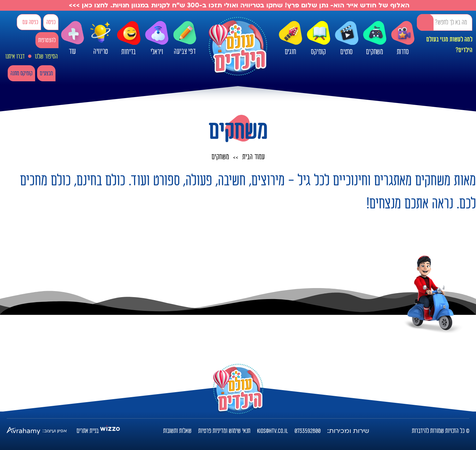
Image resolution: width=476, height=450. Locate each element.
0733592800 (308, 431)
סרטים (347, 38)
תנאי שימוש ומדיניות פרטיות (224, 431)
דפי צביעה (185, 38)
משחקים (375, 38)
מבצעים (46, 73)
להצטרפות (47, 40)
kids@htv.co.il (272, 431)
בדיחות (129, 38)
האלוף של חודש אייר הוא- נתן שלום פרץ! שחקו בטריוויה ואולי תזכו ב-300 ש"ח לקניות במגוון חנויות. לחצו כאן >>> (238, 5)
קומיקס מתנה (21, 73)
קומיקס (319, 38)
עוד (73, 38)
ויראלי (157, 38)
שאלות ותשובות (177, 431)
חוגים (290, 38)
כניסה (51, 22)
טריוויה (101, 36)
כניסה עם (30, 22)
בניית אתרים (88, 431)
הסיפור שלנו (46, 57)
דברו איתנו (15, 57)
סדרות (403, 38)
